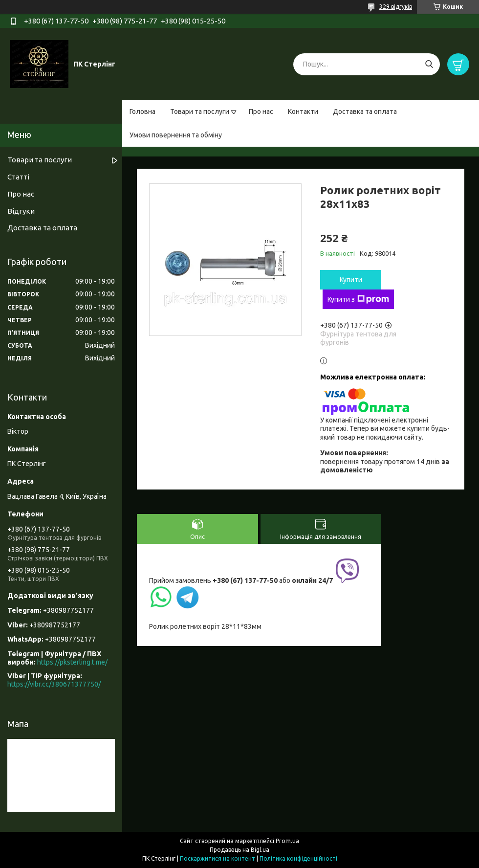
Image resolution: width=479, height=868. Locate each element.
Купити (351, 280)
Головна (142, 111)
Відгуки (21, 211)
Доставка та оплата (365, 111)
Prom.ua (287, 841)
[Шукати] (429, 64)
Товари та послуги (200, 111)
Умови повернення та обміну (176, 135)
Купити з (358, 299)
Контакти (303, 111)
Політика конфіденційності (298, 858)
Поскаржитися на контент (218, 858)
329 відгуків (396, 7)
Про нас (261, 111)
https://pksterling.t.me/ (72, 662)
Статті (18, 177)
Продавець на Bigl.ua (239, 850)
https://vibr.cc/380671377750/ (54, 684)
